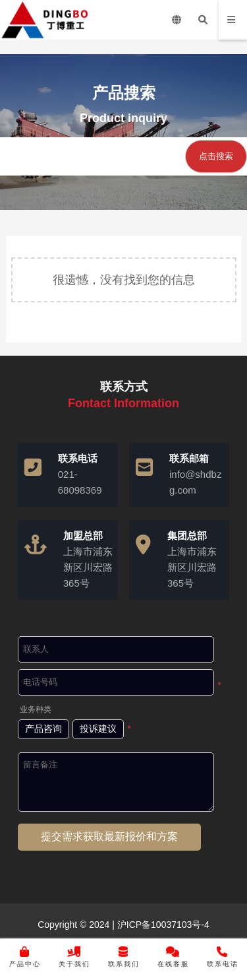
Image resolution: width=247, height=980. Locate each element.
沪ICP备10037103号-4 (162, 925)
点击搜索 (216, 156)
